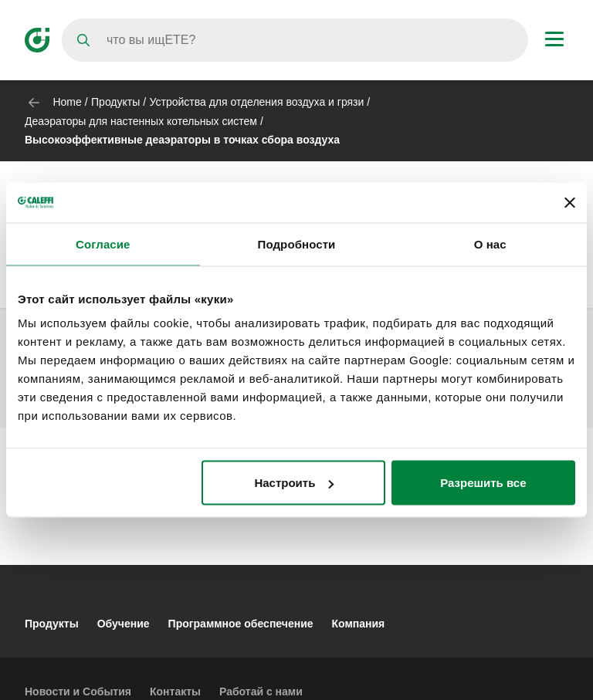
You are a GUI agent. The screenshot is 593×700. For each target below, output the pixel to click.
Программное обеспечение (241, 624)
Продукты (115, 102)
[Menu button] (554, 41)
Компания (359, 624)
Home (67, 102)
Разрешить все (483, 483)
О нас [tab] (490, 243)
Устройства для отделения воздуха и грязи (257, 102)
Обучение (124, 624)
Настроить (294, 483)
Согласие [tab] (103, 243)
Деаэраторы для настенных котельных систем (141, 121)
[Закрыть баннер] (570, 202)
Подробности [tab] (297, 243)
